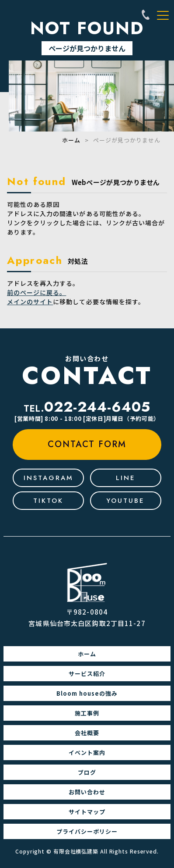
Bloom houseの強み (87, 693)
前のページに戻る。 (37, 292)
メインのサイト (30, 302)
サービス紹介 (87, 674)
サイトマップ (87, 812)
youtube (125, 501)
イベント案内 (87, 752)
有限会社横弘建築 (76, 851)
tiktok (48, 501)
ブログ (87, 772)
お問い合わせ (87, 792)
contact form (87, 444)
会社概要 (87, 733)
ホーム (71, 140)
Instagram (49, 478)
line (126, 478)
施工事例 (87, 713)
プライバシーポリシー (87, 831)
